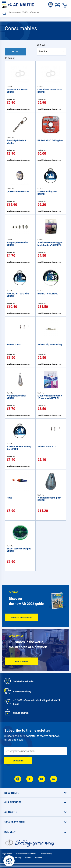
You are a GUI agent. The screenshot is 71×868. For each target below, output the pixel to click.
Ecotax (28, 858)
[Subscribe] (18, 760)
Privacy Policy (46, 854)
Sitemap (39, 858)
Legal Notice (7, 854)
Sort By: (41, 45)
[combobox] (35, 13)
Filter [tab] (15, 52)
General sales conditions (26, 854)
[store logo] (18, 5)
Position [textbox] (43, 51)
